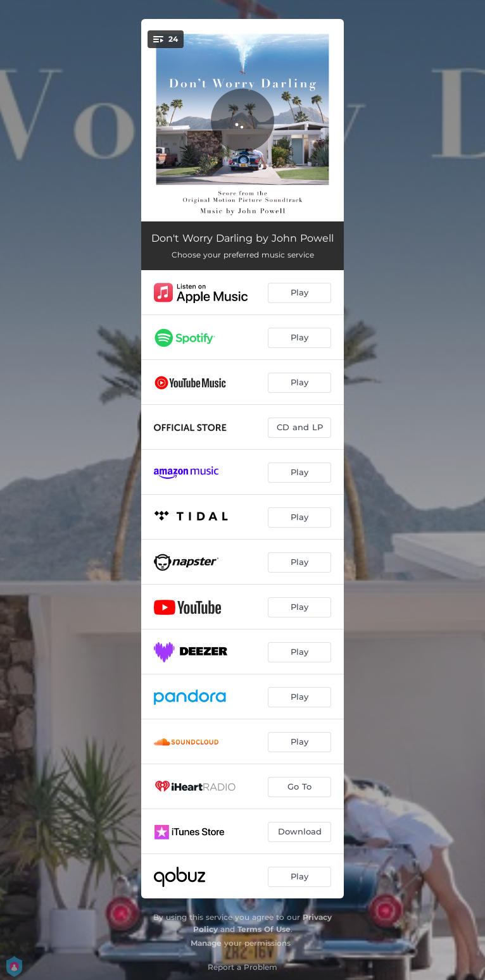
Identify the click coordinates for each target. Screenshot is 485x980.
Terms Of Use (264, 929)
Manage (206, 943)
